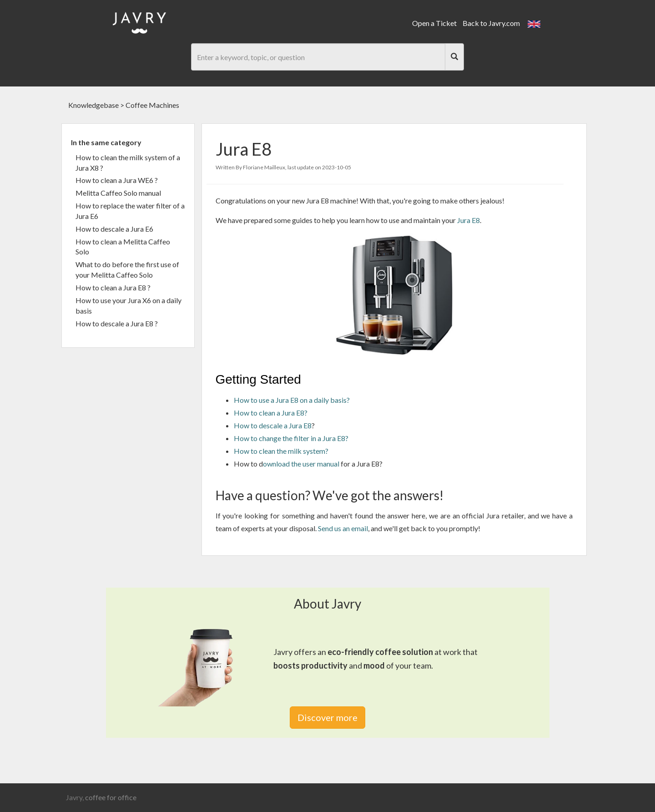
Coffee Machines (152, 105)
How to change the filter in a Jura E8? (291, 438)
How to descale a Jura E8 (273, 425)
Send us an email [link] (343, 528)
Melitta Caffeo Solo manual (118, 193)
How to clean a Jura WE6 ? (117, 180)
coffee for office (111, 797)
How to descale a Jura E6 (114, 229)
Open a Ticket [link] (434, 23)
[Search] (454, 57)
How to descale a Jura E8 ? (117, 323)
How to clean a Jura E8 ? (113, 287)
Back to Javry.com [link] (491, 23)
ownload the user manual (301, 464)
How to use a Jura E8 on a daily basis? (292, 400)
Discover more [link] (327, 717)
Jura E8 (469, 220)
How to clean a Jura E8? (271, 413)
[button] (534, 23)
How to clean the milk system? (281, 451)
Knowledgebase (93, 105)
